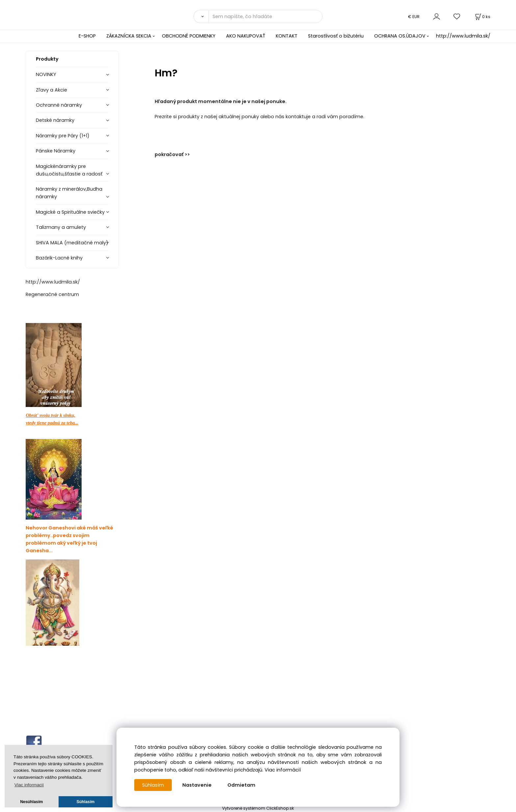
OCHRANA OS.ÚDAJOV (400, 36)
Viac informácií (283, 770)
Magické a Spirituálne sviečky (70, 212)
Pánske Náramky (56, 151)
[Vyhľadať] (201, 16)
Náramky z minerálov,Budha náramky (69, 193)
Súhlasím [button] (86, 802)
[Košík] (482, 17)
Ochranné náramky (59, 105)
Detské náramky (55, 120)
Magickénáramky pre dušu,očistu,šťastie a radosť (69, 170)
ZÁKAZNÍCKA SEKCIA (129, 36)
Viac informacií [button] (29, 785)
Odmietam (241, 785)
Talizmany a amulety (61, 227)
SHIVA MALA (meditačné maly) (72, 243)
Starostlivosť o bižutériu (336, 36)
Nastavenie (197, 785)
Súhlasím (153, 785)
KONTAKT (287, 36)
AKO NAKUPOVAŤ (246, 36)
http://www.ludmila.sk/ (463, 36)
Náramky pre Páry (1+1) (63, 136)
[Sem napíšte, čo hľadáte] (265, 16)
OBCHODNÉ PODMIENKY (189, 36)
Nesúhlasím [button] (31, 802)
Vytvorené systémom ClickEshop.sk (258, 808)
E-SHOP (87, 36)
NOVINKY (46, 74)
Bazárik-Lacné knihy (59, 258)
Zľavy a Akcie (52, 90)
